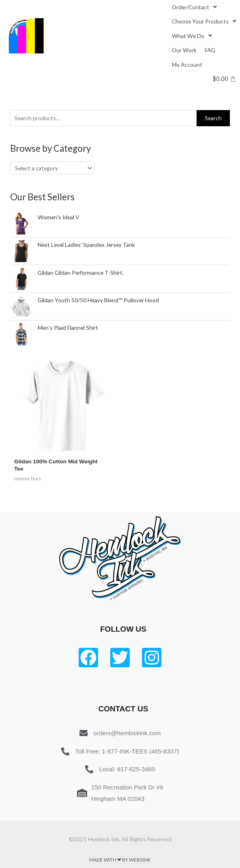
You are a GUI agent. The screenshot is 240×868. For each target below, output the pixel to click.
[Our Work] (184, 50)
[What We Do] (193, 36)
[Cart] (224, 79)
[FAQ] (210, 50)
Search (213, 118)
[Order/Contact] (195, 7)
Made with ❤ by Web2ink (120, 860)
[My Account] (187, 65)
